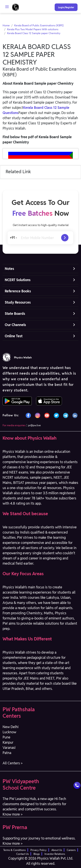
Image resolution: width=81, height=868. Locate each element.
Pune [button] (6, 737)
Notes (9, 269)
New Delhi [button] (11, 727)
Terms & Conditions (14, 850)
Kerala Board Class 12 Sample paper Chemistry (34, 33)
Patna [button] (7, 753)
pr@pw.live (34, 425)
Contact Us (22, 854)
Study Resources (18, 302)
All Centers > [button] (13, 763)
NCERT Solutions (18, 280)
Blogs (37, 854)
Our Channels (15, 325)
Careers (71, 850)
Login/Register (66, 7)
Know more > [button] (13, 814)
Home (6, 25)
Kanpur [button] (8, 742)
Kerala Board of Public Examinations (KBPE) (39, 25)
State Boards (15, 314)
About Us (57, 850)
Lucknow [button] (9, 732)
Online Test (14, 336)
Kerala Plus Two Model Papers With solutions (33, 29)
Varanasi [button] (9, 748)
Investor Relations (55, 854)
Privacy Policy (39, 850)
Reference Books (18, 291)
